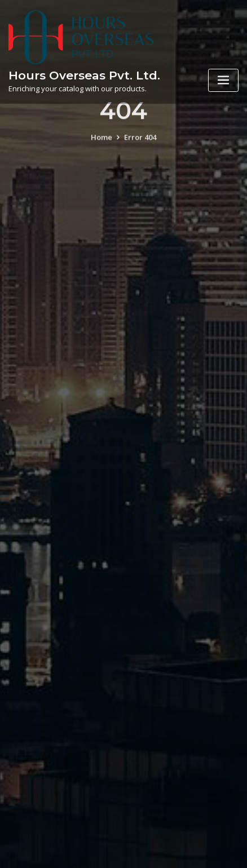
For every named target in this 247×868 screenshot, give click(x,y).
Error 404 (140, 144)
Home (102, 144)
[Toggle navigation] (223, 80)
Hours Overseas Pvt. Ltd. (84, 75)
